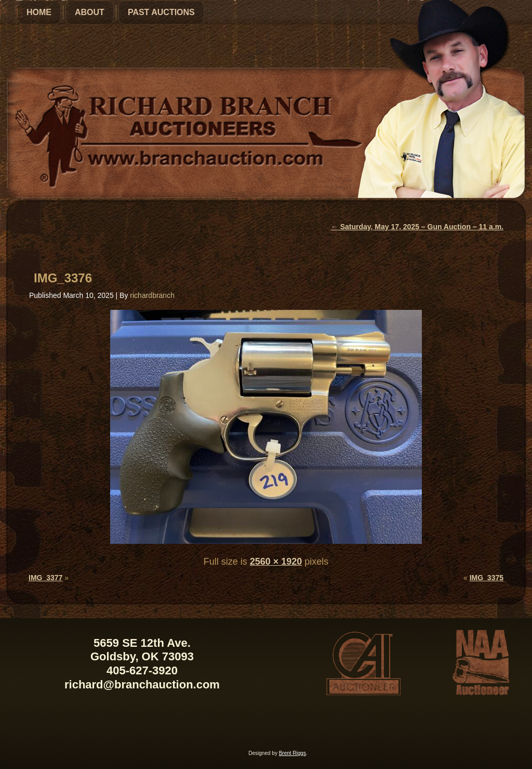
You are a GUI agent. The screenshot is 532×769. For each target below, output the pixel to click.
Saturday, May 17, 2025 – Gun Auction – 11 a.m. (417, 227)
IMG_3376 (63, 278)
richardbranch (152, 295)
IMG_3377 (45, 578)
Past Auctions (161, 12)
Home (39, 12)
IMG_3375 (487, 578)
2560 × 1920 (276, 562)
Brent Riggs (292, 753)
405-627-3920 (142, 670)
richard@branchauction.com (142, 685)
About (90, 12)
